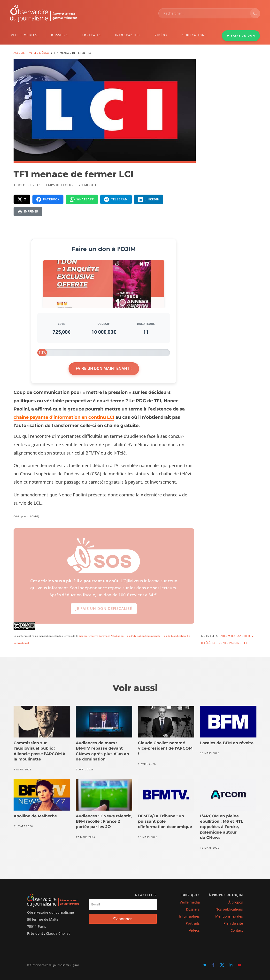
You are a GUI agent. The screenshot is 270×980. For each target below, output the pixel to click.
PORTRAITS (91, 35)
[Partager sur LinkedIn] (149, 199)
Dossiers (193, 909)
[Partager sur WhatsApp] (82, 199)
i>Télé (206, 643)
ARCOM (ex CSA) (231, 636)
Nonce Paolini (229, 643)
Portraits (193, 923)
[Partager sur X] (22, 199)
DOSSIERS (59, 35)
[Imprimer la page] (28, 212)
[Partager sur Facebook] (48, 199)
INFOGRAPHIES (128, 35)
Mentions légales (229, 916)
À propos (236, 902)
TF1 (245, 643)
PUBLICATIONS (194, 35)
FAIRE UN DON (241, 35)
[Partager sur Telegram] (116, 199)
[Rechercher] (255, 13)
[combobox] (204, 13)
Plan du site (233, 923)
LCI (214, 643)
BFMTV (249, 636)
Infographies (189, 916)
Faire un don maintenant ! (104, 368)
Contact (237, 930)
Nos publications (229, 909)
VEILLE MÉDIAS (24, 35)
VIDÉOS (161, 35)
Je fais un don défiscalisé (104, 612)
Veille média (190, 902)
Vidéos (194, 930)
